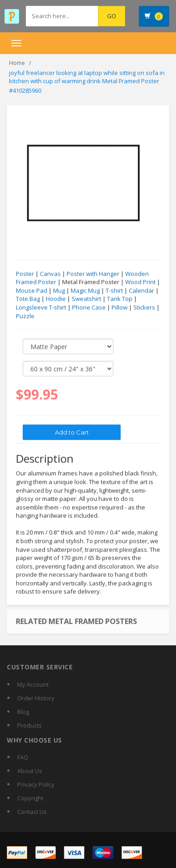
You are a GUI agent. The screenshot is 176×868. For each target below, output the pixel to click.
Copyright (30, 798)
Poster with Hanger (93, 274)
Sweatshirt (86, 299)
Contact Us (32, 812)
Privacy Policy (36, 784)
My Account (33, 684)
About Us (30, 771)
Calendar (142, 291)
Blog (23, 712)
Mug (59, 291)
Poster (25, 274)
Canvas (50, 274)
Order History (36, 698)
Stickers (144, 308)
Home (17, 63)
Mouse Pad (32, 291)
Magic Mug (85, 291)
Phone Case (89, 308)
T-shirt (114, 291)
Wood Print (140, 282)
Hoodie (56, 299)
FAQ (23, 757)
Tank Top (120, 299)
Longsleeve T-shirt (41, 308)
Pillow (120, 308)
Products (29, 725)
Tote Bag (28, 299)
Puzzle (25, 316)
